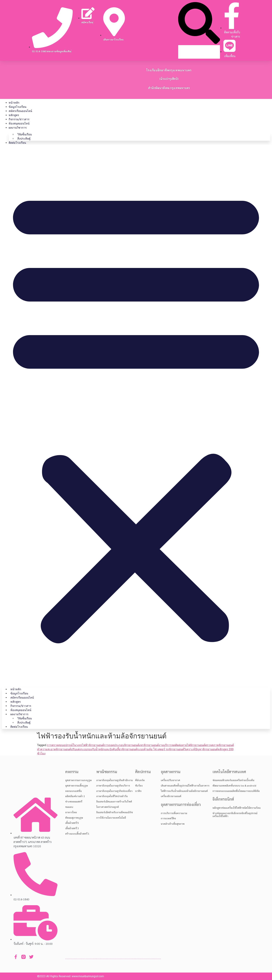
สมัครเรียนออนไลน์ (20, 111)
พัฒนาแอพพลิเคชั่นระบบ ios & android (234, 785)
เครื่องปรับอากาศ (170, 780)
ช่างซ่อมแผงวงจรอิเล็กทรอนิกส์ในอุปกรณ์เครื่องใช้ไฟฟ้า (235, 815)
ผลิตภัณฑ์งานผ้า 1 (75, 796)
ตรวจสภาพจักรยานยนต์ (220, 745)
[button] (199, 24)
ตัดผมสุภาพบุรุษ (74, 818)
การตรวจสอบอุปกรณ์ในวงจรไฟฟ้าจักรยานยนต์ (75, 745)
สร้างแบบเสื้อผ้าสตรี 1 (77, 834)
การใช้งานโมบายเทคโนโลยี (111, 818)
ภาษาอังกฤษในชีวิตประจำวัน (112, 796)
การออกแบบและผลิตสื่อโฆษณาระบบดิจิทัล (236, 791)
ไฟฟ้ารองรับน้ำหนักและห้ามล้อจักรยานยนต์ (184, 791)
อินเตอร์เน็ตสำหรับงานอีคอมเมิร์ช (115, 812)
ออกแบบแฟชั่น (73, 791)
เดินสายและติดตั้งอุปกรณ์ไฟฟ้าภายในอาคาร (185, 785)
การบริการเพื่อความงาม (174, 813)
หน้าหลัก (14, 103)
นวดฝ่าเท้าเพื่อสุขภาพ (173, 824)
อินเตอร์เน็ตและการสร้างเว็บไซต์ (114, 801)
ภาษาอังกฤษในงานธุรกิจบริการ (113, 785)
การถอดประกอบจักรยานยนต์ (122, 745)
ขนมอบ (69, 807)
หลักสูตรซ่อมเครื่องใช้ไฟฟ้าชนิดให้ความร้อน (237, 808)
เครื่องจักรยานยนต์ (171, 796)
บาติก (138, 791)
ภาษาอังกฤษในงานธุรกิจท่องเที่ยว (114, 791)
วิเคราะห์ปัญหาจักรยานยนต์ (201, 749)
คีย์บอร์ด (140, 780)
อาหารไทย (71, 812)
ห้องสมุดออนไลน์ (19, 123)
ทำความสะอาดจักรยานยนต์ (54, 749)
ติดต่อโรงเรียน (17, 143)
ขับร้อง (139, 785)
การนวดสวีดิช (168, 818)
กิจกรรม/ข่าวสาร (19, 119)
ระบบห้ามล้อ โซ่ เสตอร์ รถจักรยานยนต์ (161, 749)
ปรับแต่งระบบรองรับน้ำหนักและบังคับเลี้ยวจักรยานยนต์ (104, 749)
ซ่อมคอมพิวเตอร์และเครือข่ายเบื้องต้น (233, 780)
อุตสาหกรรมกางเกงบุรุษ (78, 780)
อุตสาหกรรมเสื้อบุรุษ (76, 785)
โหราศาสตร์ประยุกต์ (108, 807)
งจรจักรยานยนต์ (149, 745)
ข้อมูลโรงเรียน (18, 107)
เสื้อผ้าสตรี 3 (72, 828)
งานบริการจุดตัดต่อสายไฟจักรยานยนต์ (182, 745)
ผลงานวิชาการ (18, 128)
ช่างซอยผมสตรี (74, 801)
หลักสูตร (14, 115)
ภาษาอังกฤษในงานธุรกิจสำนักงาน (114, 780)
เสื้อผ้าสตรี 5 (72, 823)
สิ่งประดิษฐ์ (24, 139)
